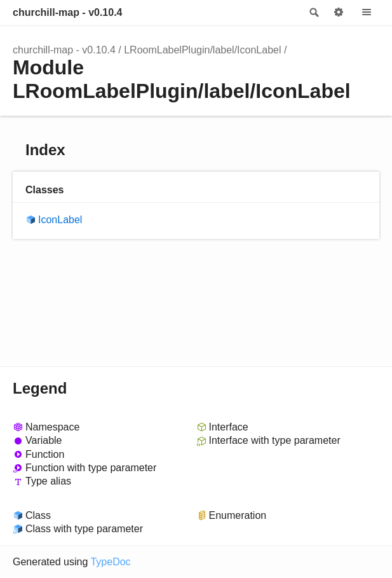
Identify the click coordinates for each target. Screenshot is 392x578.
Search (313, 13)
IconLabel (60, 220)
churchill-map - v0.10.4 (68, 12)
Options (339, 13)
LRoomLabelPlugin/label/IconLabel (202, 50)
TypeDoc (110, 562)
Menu (367, 13)
